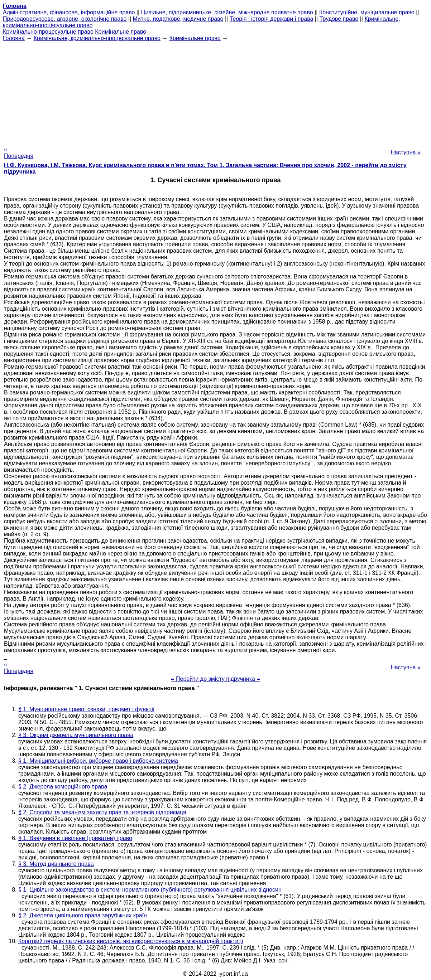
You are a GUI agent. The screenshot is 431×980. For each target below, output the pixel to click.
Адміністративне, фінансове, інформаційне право (69, 12)
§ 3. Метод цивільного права (56, 864)
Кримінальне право (121, 32)
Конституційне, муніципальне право (367, 12)
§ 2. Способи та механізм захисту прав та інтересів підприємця (102, 812)
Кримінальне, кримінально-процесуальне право (97, 38)
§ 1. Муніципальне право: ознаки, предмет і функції (86, 709)
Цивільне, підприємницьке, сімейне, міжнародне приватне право (227, 12)
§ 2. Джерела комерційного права (63, 787)
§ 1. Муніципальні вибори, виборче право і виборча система (98, 761)
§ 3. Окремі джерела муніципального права (76, 735)
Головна (14, 38)
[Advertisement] (215, 92)
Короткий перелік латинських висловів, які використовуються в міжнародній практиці (131, 941)
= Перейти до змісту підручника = (215, 679)
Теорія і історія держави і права (272, 19)
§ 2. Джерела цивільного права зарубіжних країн (83, 915)
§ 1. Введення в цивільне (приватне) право (75, 838)
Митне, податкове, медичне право (178, 19)
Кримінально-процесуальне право (48, 32)
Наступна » (406, 152)
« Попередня (19, 153)
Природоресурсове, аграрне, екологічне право (65, 19)
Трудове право (339, 19)
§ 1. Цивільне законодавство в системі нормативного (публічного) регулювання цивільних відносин (150, 890)
